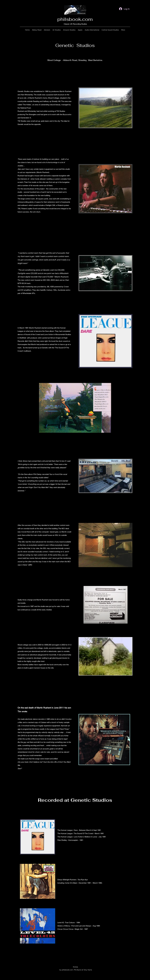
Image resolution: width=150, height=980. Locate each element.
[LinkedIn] (79, 959)
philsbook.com (75, 19)
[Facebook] (71, 959)
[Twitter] (75, 959)
